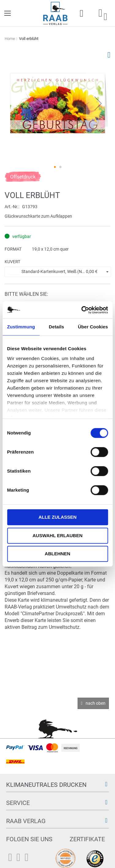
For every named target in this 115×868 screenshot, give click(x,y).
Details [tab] (56, 327)
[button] (98, 103)
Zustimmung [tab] (21, 327)
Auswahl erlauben (57, 535)
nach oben (96, 703)
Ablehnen (57, 554)
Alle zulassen (57, 517)
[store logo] (55, 13)
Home (10, 39)
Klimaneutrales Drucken (46, 785)
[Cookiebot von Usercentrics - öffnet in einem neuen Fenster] (82, 310)
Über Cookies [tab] (93, 327)
